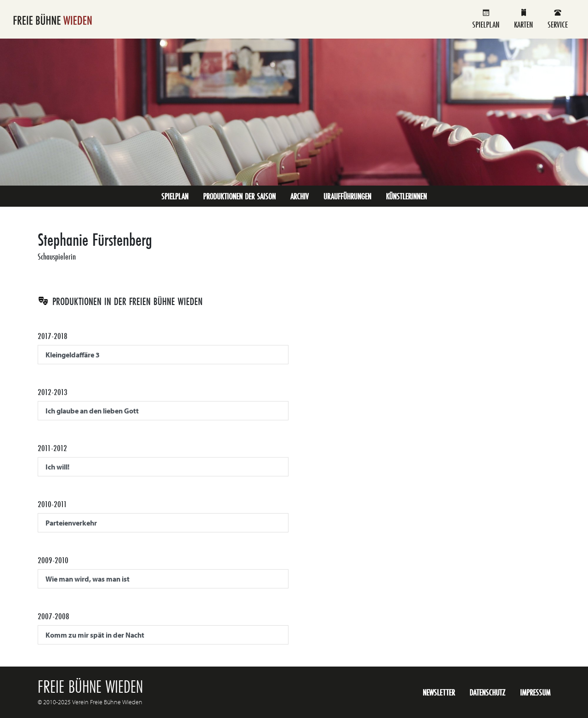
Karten (523, 19)
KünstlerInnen (406, 196)
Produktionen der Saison (239, 196)
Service (558, 19)
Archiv (300, 196)
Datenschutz (487, 692)
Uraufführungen (347, 196)
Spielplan (486, 19)
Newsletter (439, 692)
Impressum (535, 692)
